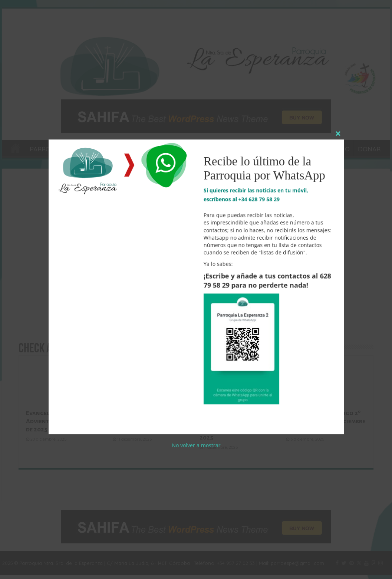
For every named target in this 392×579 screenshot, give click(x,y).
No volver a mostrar (196, 432)
